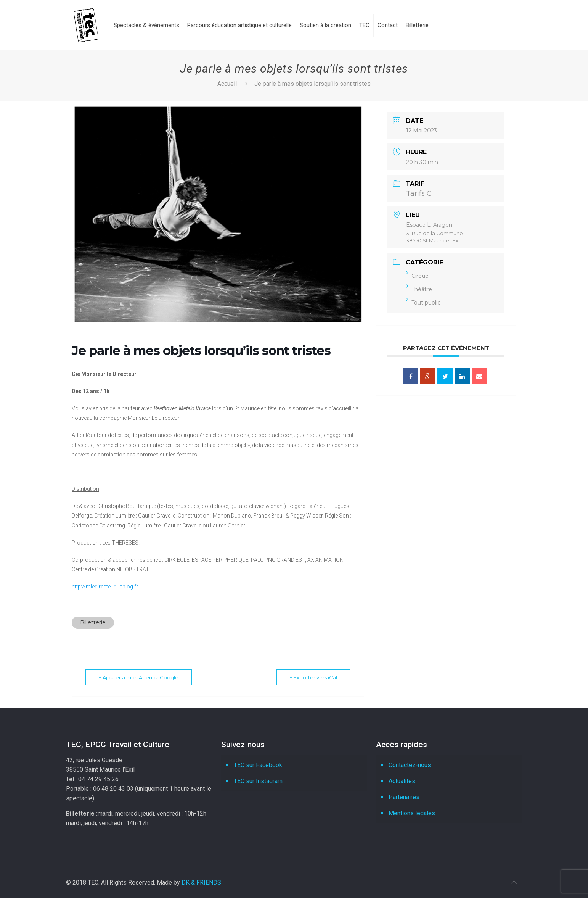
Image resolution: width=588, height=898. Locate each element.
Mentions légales (412, 813)
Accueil (227, 84)
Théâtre (419, 289)
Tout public (423, 303)
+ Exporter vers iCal (313, 677)
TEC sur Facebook (258, 765)
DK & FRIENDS (201, 883)
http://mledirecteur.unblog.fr (105, 587)
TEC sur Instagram (258, 781)
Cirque (417, 276)
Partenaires (404, 797)
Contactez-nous (410, 765)
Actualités (402, 781)
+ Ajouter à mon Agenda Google (139, 677)
